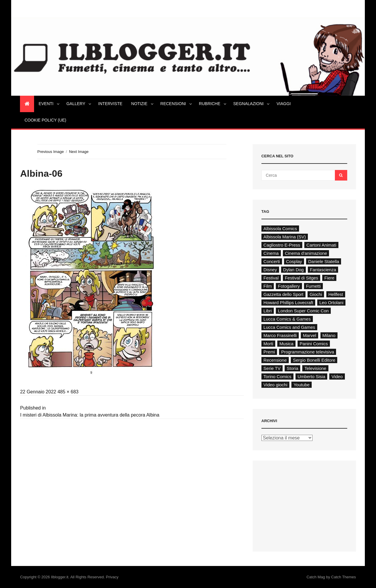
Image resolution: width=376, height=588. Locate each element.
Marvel (309, 335)
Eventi (49, 104)
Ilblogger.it (59, 577)
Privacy (112, 577)
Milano (329, 335)
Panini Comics (314, 344)
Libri (268, 311)
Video (337, 376)
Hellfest (336, 294)
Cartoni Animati (321, 245)
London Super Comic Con (303, 311)
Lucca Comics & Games (287, 319)
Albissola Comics (280, 229)
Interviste (110, 104)
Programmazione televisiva (308, 352)
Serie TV (272, 368)
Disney (270, 270)
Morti (268, 344)
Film (268, 286)
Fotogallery (289, 286)
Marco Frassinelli (280, 335)
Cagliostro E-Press (282, 245)
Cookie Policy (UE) (45, 120)
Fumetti (313, 286)
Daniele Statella (324, 261)
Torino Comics (277, 376)
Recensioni (177, 104)
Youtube (302, 385)
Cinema (271, 253)
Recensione (275, 360)
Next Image (79, 152)
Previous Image (51, 152)
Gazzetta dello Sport (283, 294)
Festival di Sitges (302, 278)
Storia (292, 368)
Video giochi (275, 385)
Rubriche (213, 104)
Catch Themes (343, 577)
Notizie (143, 104)
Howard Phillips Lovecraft (288, 303)
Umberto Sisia (311, 376)
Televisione (315, 368)
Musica (286, 344)
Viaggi (283, 104)
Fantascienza (323, 270)
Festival (271, 278)
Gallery (79, 104)
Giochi (316, 294)
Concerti (272, 261)
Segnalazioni (252, 104)
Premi (269, 352)
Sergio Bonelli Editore (314, 360)
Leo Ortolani (331, 303)
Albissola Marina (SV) (285, 237)
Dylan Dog (293, 270)
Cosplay (294, 261)
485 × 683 (68, 392)
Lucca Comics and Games (289, 327)
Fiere (329, 278)
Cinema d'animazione (306, 253)
